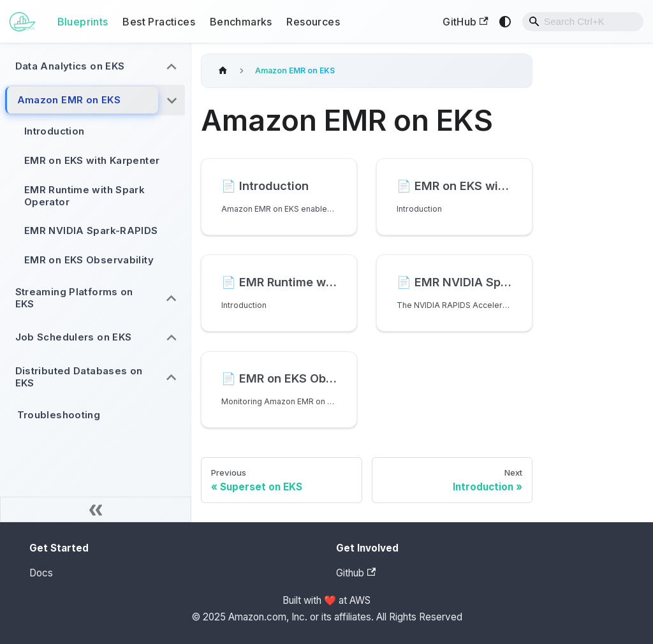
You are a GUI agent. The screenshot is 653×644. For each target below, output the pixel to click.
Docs (41, 573)
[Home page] (223, 71)
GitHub (465, 22)
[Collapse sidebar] (96, 509)
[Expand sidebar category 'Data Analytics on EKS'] (172, 66)
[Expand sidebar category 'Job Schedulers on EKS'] (172, 338)
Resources (313, 22)
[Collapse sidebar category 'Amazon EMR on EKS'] (172, 100)
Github (356, 573)
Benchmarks (241, 22)
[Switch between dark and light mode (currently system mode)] (505, 22)
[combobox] (583, 22)
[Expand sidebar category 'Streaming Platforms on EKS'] (172, 298)
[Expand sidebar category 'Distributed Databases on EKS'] (172, 377)
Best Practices (159, 22)
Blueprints (83, 22)
